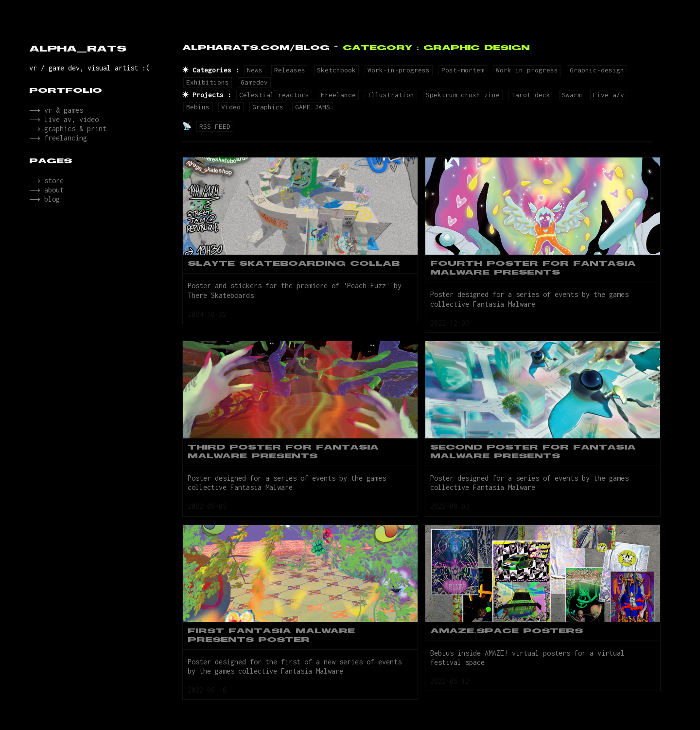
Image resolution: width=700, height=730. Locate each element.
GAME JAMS (313, 107)
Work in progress (527, 70)
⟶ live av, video (63, 122)
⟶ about (45, 198)
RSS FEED (215, 126)
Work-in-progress (399, 70)
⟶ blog (44, 209)
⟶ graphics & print (67, 132)
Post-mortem (463, 70)
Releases (290, 70)
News (255, 70)
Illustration (391, 95)
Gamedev (254, 82)
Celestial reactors (274, 95)
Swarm (572, 95)
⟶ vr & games (55, 111)
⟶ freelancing (57, 143)
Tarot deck (531, 95)
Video (231, 107)
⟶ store (45, 187)
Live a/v (609, 95)
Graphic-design (597, 70)
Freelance (338, 95)
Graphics (268, 107)
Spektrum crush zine (463, 95)
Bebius (198, 107)
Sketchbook (336, 70)
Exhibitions (208, 82)
